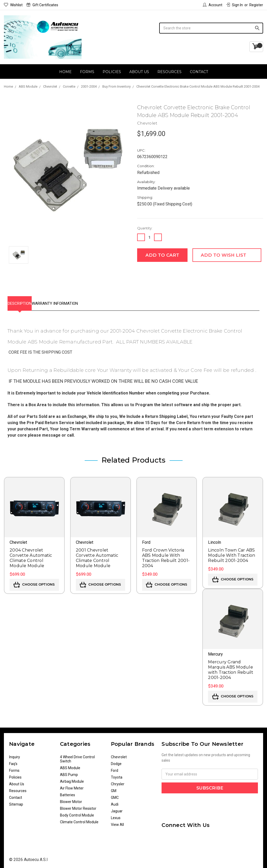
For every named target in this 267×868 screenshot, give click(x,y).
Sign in (235, 5)
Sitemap (16, 802)
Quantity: (145, 228)
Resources (169, 72)
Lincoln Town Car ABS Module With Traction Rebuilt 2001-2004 (232, 553)
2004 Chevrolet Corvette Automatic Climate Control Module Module (31, 555)
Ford (115, 768)
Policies (112, 72)
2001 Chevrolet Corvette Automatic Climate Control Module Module (97, 555)
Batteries (68, 792)
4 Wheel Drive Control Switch (77, 756)
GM (114, 788)
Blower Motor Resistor (78, 806)
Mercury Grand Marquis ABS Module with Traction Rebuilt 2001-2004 (231, 667)
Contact (199, 72)
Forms (87, 72)
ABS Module (70, 765)
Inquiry (15, 754)
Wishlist (13, 5)
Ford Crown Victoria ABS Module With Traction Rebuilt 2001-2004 (166, 555)
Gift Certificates (42, 5)
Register (256, 5)
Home (65, 72)
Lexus (116, 815)
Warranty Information (71, 302)
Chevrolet (119, 754)
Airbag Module (72, 779)
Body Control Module (77, 813)
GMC (115, 795)
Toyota (117, 775)
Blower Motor (71, 799)
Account (213, 5)
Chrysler (118, 781)
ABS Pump (69, 772)
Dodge (116, 761)
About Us (139, 72)
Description (25, 302)
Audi (115, 802)
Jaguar (117, 808)
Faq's (13, 761)
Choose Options (34, 582)
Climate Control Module (79, 819)
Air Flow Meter (72, 786)
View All (117, 822)
